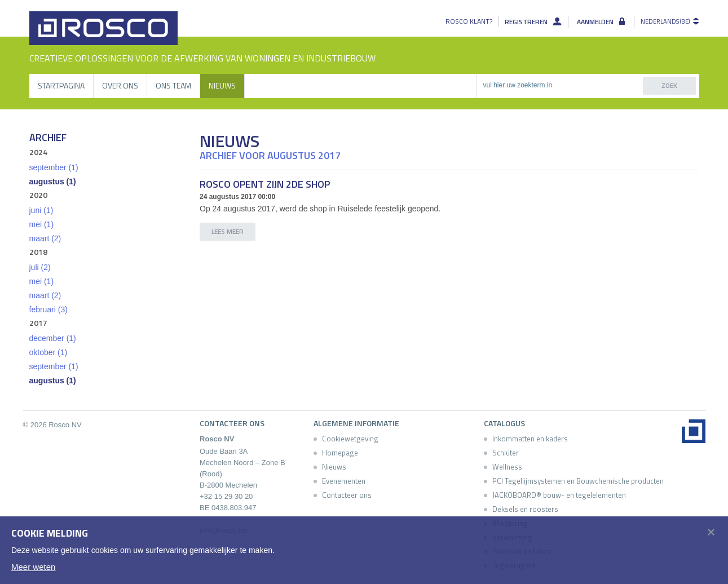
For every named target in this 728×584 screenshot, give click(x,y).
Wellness (507, 467)
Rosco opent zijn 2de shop (265, 184)
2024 (38, 152)
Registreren (528, 22)
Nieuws (222, 85)
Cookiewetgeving (350, 439)
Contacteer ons (347, 495)
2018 (38, 252)
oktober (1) (48, 352)
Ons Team (173, 85)
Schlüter (506, 453)
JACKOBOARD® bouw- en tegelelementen (559, 495)
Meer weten (33, 567)
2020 (38, 195)
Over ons (120, 85)
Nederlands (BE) (665, 21)
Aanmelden (597, 22)
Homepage (340, 453)
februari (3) (48, 309)
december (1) (53, 338)
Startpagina (61, 85)
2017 (38, 323)
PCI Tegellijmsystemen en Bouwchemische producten (578, 481)
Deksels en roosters (525, 509)
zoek (669, 85)
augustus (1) (53, 182)
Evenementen (344, 481)
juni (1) (41, 210)
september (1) (54, 167)
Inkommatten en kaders (530, 439)
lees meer (228, 231)
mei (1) (42, 224)
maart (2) (45, 238)
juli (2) (40, 267)
